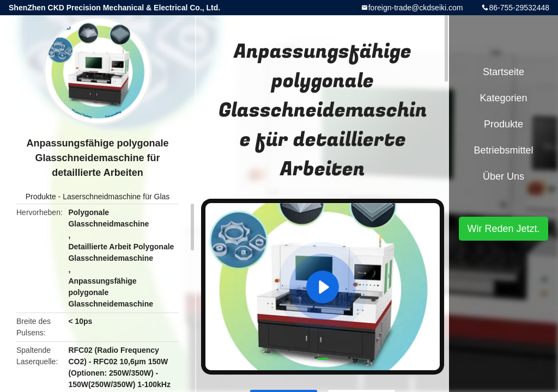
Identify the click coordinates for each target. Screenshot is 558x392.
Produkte (41, 197)
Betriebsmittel (503, 150)
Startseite (504, 72)
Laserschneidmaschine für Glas (116, 197)
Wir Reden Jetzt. (503, 229)
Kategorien (503, 98)
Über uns (504, 176)
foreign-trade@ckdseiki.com (416, 8)
